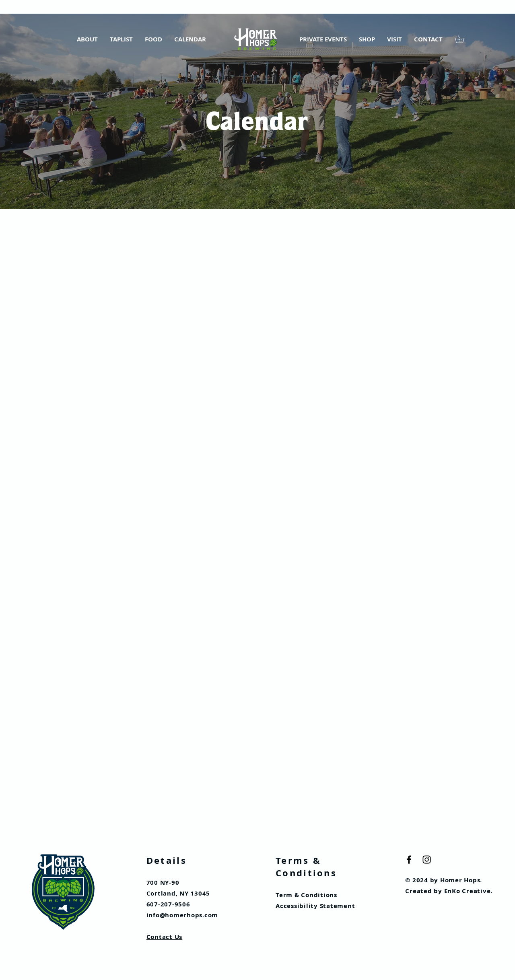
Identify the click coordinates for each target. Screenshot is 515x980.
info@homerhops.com (182, 915)
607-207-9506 (168, 904)
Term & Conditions (306, 895)
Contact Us (165, 937)
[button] (463, 39)
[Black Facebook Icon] (409, 860)
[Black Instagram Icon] (427, 860)
